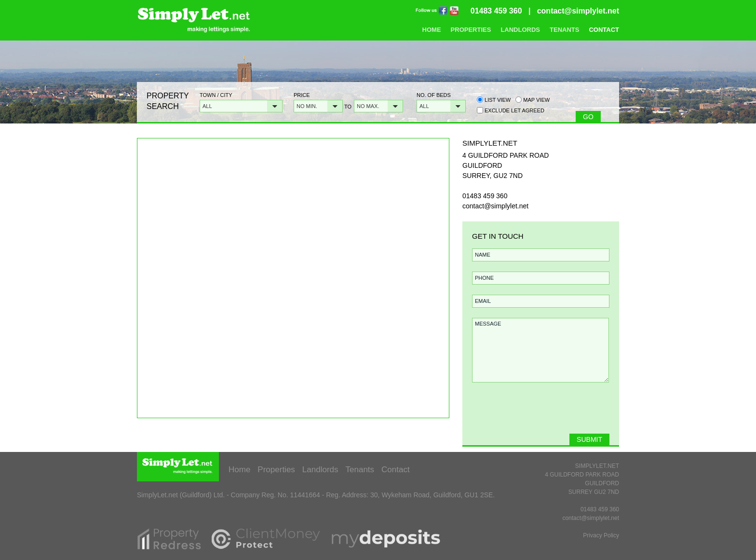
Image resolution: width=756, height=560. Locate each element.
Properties (471, 30)
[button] (241, 106)
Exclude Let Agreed (514, 110)
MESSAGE (540, 350)
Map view (533, 100)
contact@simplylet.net (578, 11)
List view (494, 100)
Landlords (520, 30)
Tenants (564, 30)
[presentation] (540, 413)
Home (432, 30)
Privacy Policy (601, 535)
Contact (604, 30)
